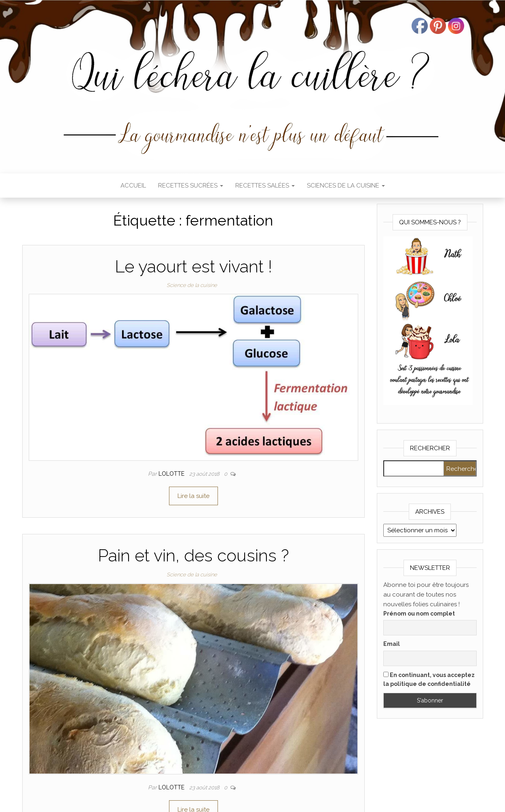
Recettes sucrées (191, 186)
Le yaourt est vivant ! (193, 267)
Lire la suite (193, 496)
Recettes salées (265, 186)
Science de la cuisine (192, 285)
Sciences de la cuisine (346, 186)
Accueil (133, 186)
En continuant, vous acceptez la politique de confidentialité (429, 679)
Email (392, 644)
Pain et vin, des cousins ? (193, 556)
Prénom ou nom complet (419, 614)
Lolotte (172, 474)
